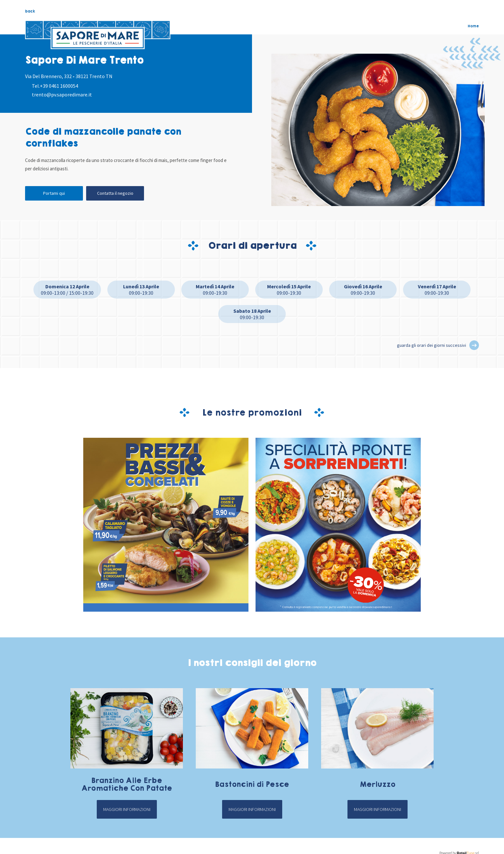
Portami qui (54, 193)
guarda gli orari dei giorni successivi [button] (432, 345)
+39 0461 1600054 (59, 86)
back (30, 11)
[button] (474, 345)
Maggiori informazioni (127, 809)
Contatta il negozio (115, 193)
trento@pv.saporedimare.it (62, 94)
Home (473, 26)
